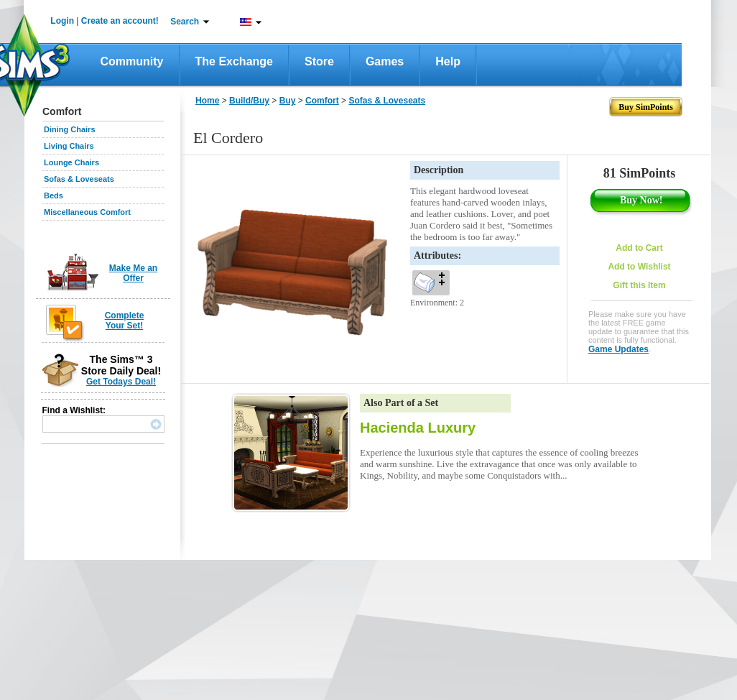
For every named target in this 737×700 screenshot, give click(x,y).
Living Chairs (69, 146)
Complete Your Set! (125, 321)
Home (207, 101)
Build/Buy (249, 101)
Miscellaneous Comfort (87, 212)
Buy (288, 101)
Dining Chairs (70, 129)
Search (185, 22)
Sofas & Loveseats (79, 179)
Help (448, 61)
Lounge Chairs (71, 162)
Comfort (322, 101)
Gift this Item (639, 285)
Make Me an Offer (133, 273)
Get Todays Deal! (121, 382)
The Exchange (234, 61)
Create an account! (120, 21)
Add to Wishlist (639, 267)
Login (62, 21)
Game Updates (618, 349)
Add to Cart (639, 248)
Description (439, 170)
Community (132, 61)
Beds (54, 195)
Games (385, 61)
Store (319, 61)
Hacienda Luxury (418, 428)
